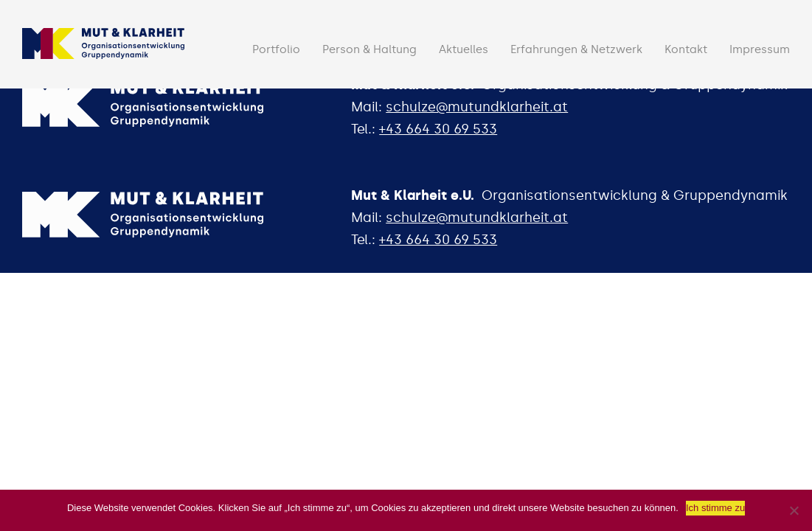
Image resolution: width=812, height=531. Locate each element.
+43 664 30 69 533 (438, 129)
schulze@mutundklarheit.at (477, 107)
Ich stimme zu (715, 508)
